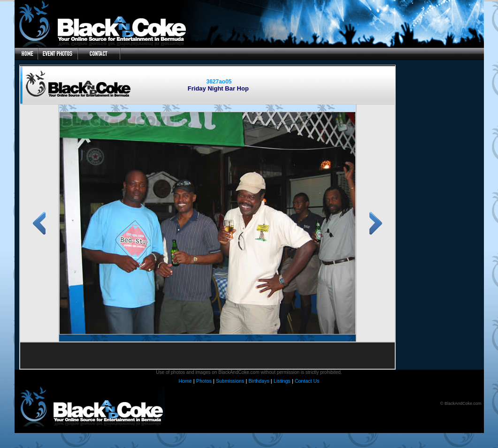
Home (185, 381)
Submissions (230, 381)
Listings (282, 381)
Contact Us (307, 381)
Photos (204, 381)
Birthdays (259, 381)
